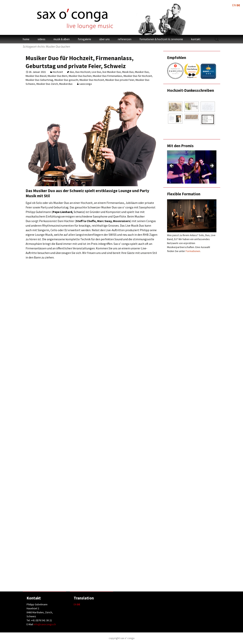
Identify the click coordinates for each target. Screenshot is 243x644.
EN (75, 604)
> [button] (212, 166)
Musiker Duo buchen (80, 76)
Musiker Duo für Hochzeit (138, 76)
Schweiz (68, 212)
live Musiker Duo (112, 72)
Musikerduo (66, 84)
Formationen (193, 251)
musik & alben (62, 39)
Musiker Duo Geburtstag (39, 80)
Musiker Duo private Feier (120, 80)
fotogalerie (84, 39)
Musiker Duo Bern (58, 76)
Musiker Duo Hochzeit (92, 80)
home (26, 39)
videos (41, 39)
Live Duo (96, 72)
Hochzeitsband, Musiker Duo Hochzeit (78, 573)
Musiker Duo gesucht (66, 80)
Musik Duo (128, 72)
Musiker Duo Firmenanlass (108, 76)
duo (72, 72)
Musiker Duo (142, 72)
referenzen (125, 39)
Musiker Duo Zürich (47, 84)
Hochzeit (58, 72)
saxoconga (86, 84)
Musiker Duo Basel (36, 76)
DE (79, 604)
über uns (105, 39)
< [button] (172, 166)
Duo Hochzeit (83, 72)
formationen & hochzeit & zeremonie (161, 39)
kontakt (196, 39)
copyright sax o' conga (122, 638)
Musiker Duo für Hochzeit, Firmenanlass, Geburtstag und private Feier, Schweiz (80, 62)
